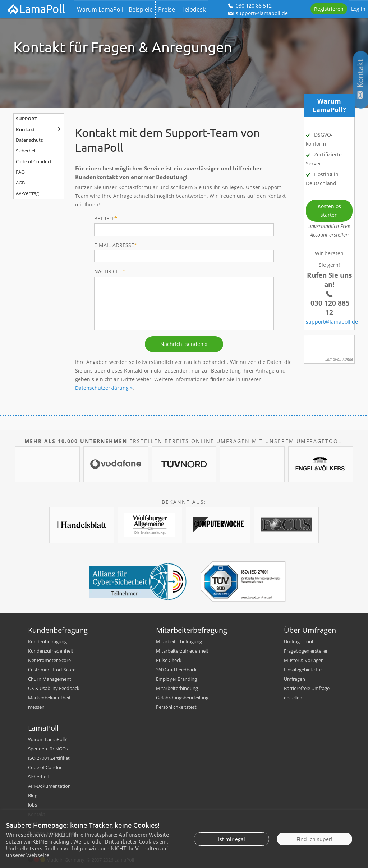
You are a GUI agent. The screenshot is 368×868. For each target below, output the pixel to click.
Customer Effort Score (52, 670)
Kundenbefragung (47, 641)
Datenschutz (29, 140)
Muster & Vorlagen (304, 660)
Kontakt (26, 130)
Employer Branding (176, 679)
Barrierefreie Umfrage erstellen (307, 693)
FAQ (20, 172)
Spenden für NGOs (48, 749)
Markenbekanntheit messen (49, 702)
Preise (167, 9)
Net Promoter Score (49, 660)
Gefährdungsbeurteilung (182, 698)
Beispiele (141, 9)
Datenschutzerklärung (102, 388)
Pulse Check (169, 660)
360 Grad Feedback (176, 670)
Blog (33, 795)
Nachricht (110, 271)
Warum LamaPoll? (47, 739)
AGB (20, 183)
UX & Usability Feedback (54, 688)
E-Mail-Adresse (116, 245)
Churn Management (50, 679)
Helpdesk (193, 9)
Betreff (106, 218)
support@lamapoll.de (332, 322)
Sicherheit (26, 151)
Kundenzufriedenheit (51, 651)
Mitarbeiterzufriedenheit (182, 651)
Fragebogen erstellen (306, 651)
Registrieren (329, 9)
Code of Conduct (34, 162)
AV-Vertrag (27, 193)
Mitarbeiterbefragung (179, 641)
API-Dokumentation (49, 786)
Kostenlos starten (329, 211)
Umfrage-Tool (298, 641)
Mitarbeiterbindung (177, 688)
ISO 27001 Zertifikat (49, 758)
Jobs (33, 805)
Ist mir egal (232, 852)
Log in (358, 9)
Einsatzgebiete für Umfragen (303, 674)
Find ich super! (314, 852)
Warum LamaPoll (100, 9)
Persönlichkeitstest (176, 707)
